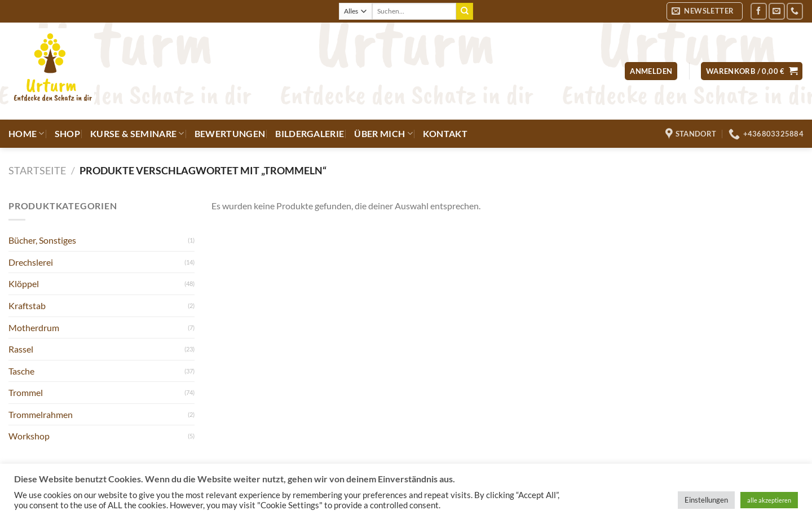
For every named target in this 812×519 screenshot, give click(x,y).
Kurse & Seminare (137, 134)
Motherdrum (34, 327)
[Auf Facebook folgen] (759, 11)
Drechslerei (31, 262)
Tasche (21, 371)
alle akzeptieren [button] (769, 500)
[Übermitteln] (465, 11)
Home (27, 134)
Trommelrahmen (41, 414)
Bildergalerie (310, 133)
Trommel (26, 392)
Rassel (21, 349)
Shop (67, 133)
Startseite (37, 170)
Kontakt (445, 133)
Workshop (29, 436)
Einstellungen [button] (706, 500)
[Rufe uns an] (795, 11)
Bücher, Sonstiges (42, 240)
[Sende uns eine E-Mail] (777, 11)
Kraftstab (27, 305)
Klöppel (24, 283)
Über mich (383, 134)
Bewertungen (230, 133)
